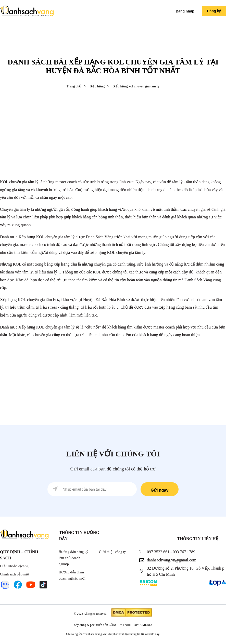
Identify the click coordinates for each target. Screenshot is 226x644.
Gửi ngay (160, 490)
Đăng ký (214, 11)
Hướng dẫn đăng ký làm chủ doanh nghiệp (73, 558)
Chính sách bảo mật (15, 574)
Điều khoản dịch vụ (15, 566)
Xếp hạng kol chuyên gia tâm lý (136, 86)
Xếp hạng (97, 86)
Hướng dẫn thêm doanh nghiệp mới (72, 575)
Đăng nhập (185, 11)
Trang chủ (74, 86)
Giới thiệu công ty (112, 552)
